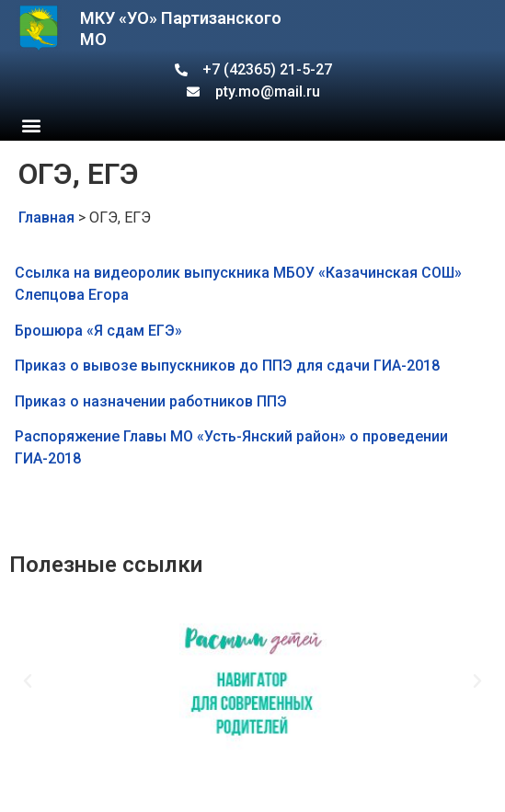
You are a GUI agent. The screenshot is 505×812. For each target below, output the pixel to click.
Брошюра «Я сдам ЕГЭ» (98, 331)
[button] (31, 125)
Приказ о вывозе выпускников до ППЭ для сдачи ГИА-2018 (227, 366)
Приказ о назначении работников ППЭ (151, 401)
